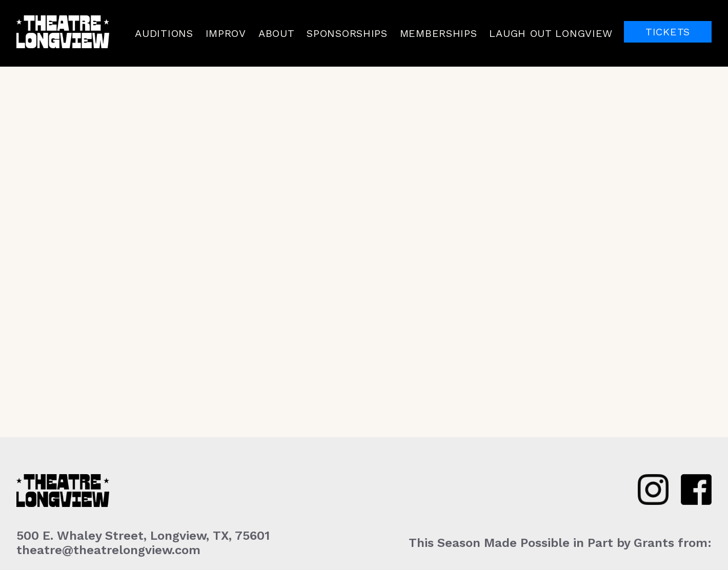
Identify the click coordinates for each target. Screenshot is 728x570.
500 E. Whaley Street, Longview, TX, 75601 (143, 536)
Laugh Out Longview (551, 33)
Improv (226, 33)
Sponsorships (347, 33)
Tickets (668, 32)
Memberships (439, 33)
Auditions (164, 33)
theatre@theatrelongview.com (108, 550)
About (277, 33)
